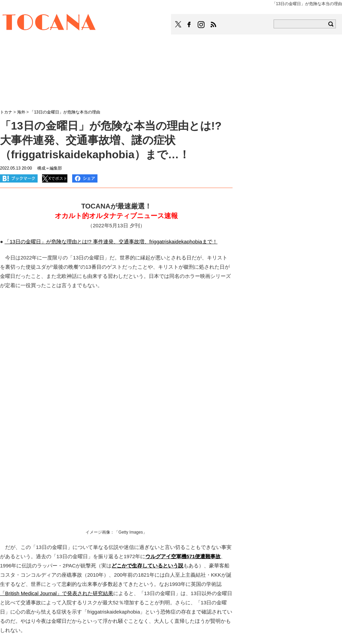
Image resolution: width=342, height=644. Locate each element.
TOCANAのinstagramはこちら (201, 25)
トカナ (6, 112)
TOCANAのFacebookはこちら (189, 25)
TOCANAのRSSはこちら (213, 25)
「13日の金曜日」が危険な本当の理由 (65, 112)
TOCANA (49, 23)
